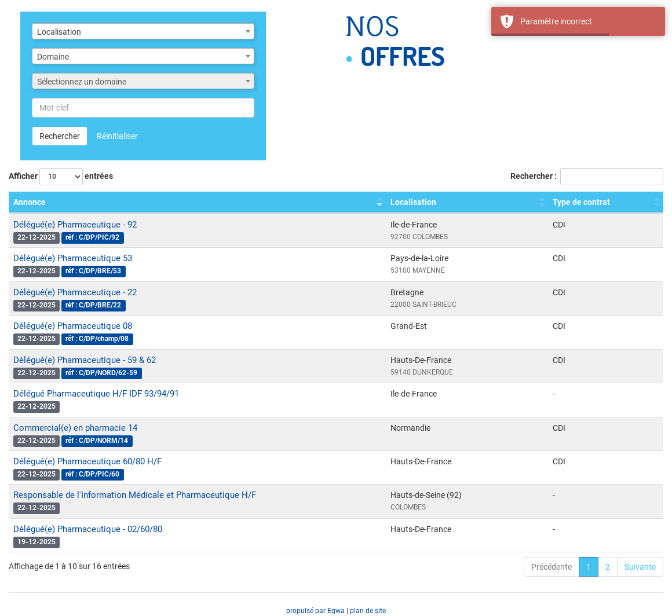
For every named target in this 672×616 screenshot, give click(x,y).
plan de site (368, 611)
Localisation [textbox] (59, 32)
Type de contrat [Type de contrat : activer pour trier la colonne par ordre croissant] (581, 202)
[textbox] (143, 82)
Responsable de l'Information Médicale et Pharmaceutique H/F (135, 495)
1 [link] (589, 567)
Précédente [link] (552, 567)
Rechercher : (587, 177)
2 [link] (608, 567)
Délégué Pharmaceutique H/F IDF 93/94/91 (96, 394)
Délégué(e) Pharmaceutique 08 (73, 326)
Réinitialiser (117, 136)
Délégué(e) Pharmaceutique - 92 (75, 225)
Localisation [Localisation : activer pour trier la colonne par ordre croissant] (413, 202)
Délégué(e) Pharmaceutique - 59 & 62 (85, 360)
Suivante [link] (640, 567)
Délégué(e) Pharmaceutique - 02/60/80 (88, 529)
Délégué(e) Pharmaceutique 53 (73, 258)
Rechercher (60, 136)
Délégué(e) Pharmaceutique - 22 (75, 292)
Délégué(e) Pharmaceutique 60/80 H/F (87, 461)
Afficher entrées (61, 177)
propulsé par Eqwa (316, 611)
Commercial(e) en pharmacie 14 (75, 428)
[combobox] (143, 31)
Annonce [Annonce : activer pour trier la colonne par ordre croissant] (30, 202)
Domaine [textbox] (53, 57)
